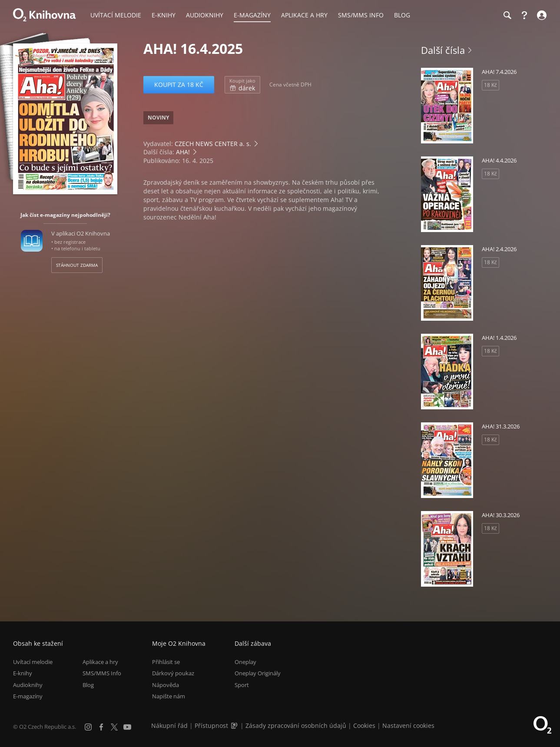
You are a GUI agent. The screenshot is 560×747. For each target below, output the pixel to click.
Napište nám (169, 696)
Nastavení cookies (408, 725)
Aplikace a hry (100, 662)
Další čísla (443, 50)
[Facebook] (101, 727)
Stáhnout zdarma (77, 265)
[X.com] (114, 727)
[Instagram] (88, 727)
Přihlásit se (166, 662)
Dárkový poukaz (173, 674)
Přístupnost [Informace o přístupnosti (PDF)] (211, 725)
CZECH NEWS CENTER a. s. (213, 144)
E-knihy (23, 674)
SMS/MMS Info (102, 674)
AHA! (183, 152)
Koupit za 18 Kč (179, 85)
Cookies (364, 725)
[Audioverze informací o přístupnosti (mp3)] (235, 725)
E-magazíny (28, 696)
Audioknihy (28, 685)
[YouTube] (127, 727)
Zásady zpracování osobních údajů (296, 725)
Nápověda (166, 685)
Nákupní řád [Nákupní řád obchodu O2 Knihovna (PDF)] (169, 725)
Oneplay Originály (258, 674)
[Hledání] (507, 15)
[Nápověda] (524, 15)
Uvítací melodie (33, 662)
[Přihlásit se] (541, 15)
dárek (242, 85)
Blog (88, 685)
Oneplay (245, 662)
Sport (242, 685)
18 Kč (490, 85)
